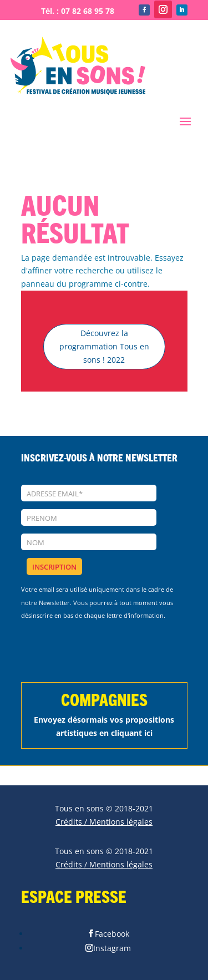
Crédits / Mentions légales (104, 822)
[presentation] (105, 644)
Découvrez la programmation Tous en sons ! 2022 (104, 346)
